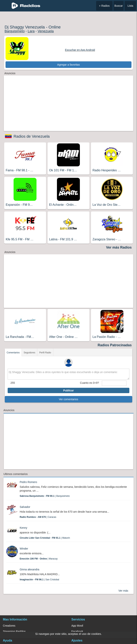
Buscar (119, 6)
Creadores (9, 626)
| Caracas (38, 517)
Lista (130, 6)
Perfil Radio (45, 353)
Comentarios (13, 353)
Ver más (123, 591)
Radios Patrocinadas (115, 345)
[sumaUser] (114, 383)
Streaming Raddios (14, 631)
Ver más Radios (119, 247)
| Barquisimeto (45, 496)
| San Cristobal (39, 580)
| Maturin (45, 538)
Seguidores (30, 353)
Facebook (77, 631)
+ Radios (104, 6)
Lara (31, 31)
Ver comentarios (68, 399)
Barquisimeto (15, 31)
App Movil (77, 626)
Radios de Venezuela (32, 136)
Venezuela (46, 31)
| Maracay (39, 559)
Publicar (68, 390)
